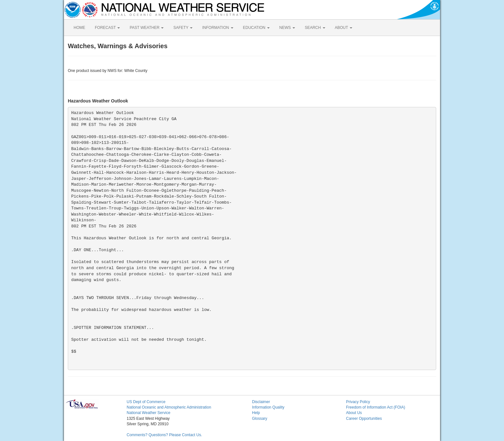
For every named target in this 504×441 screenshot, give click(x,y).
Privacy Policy (358, 402)
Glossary (260, 419)
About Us (354, 413)
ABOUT (344, 28)
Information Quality (268, 407)
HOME (79, 28)
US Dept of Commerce (146, 402)
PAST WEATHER (147, 28)
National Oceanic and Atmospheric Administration (169, 407)
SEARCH (315, 28)
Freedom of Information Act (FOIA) (376, 407)
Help (256, 413)
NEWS (287, 28)
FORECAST (107, 28)
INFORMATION (218, 28)
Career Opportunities (364, 419)
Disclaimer (261, 402)
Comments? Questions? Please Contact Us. (164, 435)
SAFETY (183, 28)
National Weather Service (148, 413)
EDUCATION (256, 28)
